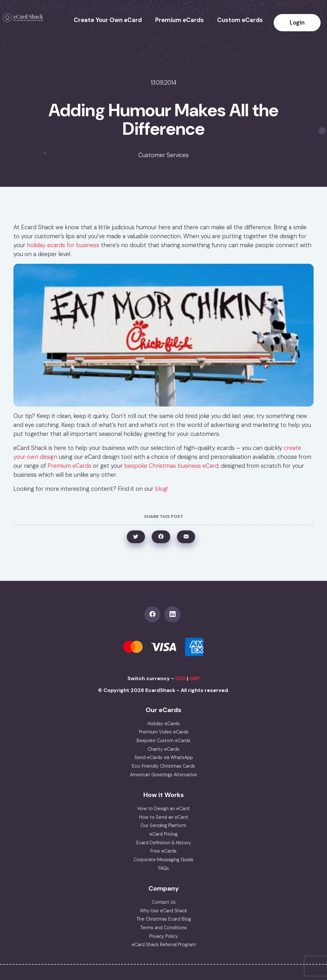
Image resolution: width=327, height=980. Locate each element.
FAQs (164, 868)
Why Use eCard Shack (163, 911)
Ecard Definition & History (164, 843)
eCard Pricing (163, 834)
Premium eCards (179, 20)
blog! (161, 489)
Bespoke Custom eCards (163, 741)
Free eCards (163, 851)
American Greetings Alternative (163, 775)
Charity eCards (163, 749)
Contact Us (164, 902)
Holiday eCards (164, 724)
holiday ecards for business (63, 245)
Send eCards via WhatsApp (164, 757)
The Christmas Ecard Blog (164, 919)
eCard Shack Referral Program (164, 945)
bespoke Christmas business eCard (171, 466)
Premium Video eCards (164, 732)
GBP (195, 678)
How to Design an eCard (163, 809)
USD (180, 678)
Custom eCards (240, 20)
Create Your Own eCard (108, 20)
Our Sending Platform (163, 825)
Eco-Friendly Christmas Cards (163, 766)
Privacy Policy (163, 936)
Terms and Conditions (163, 928)
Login (297, 23)
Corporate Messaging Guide (163, 860)
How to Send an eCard (163, 817)
